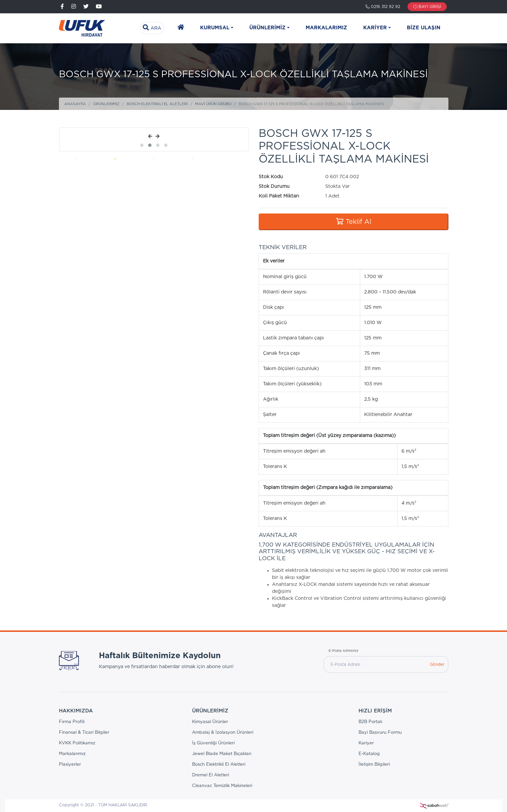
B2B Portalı (370, 722)
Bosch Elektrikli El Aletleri (157, 104)
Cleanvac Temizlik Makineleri (222, 786)
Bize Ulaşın (424, 28)
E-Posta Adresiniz (344, 651)
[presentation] (150, 137)
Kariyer (366, 743)
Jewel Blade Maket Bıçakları (222, 754)
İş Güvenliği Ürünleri (213, 743)
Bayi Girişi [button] (427, 7)
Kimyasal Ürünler (210, 722)
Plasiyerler (70, 765)
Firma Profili (72, 722)
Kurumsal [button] (215, 28)
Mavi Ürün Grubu (213, 104)
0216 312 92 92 (383, 7)
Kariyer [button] (375, 28)
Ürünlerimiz (106, 104)
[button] (142, 145)
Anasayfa (75, 104)
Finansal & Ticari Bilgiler (84, 733)
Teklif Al (354, 222)
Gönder (437, 664)
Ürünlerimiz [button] (267, 28)
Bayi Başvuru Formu (380, 733)
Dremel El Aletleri (211, 775)
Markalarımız (326, 28)
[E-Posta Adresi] (375, 664)
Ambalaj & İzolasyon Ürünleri (223, 733)
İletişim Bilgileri (374, 765)
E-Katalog (369, 754)
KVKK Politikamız (77, 743)
